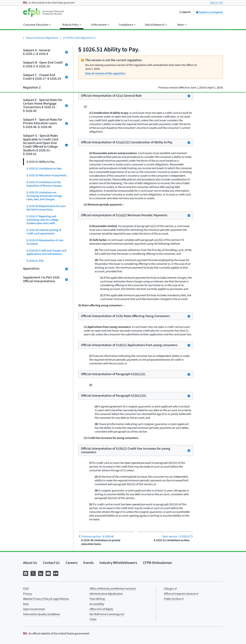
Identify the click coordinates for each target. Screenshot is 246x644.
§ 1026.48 (97, 537)
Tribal (93, 619)
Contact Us (51, 563)
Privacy (28, 594)
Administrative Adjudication (106, 594)
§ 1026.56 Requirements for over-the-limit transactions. (46, 208)
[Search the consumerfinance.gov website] (185, 12)
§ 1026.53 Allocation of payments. (47, 175)
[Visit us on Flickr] (56, 573)
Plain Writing (97, 599)
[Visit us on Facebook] (26, 573)
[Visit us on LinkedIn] (41, 573)
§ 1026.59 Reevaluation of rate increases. (45, 242)
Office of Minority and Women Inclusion (113, 589)
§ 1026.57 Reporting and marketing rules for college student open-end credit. (42, 220)
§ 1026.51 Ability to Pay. (41, 162)
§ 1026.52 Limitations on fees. (44, 169)
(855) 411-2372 (217, 3)
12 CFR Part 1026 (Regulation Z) (79, 38)
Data (26, 604)
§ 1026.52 (176, 537)
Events (88, 563)
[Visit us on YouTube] (48, 573)
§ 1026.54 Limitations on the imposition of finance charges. (44, 184)
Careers (72, 563)
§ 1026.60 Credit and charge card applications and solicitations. (46, 252)
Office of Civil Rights (101, 609)
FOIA (26, 589)
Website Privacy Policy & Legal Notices (46, 599)
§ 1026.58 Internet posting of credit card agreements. (44, 232)
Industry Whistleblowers (118, 563)
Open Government (34, 609)
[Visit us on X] (33, 573)
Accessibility (97, 604)
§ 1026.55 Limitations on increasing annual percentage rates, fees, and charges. (44, 196)
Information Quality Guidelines (41, 614)
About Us (30, 563)
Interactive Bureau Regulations (42, 38)
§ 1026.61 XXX (35, 261)
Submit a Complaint (209, 12)
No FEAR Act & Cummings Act (107, 614)
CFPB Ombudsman (158, 563)
